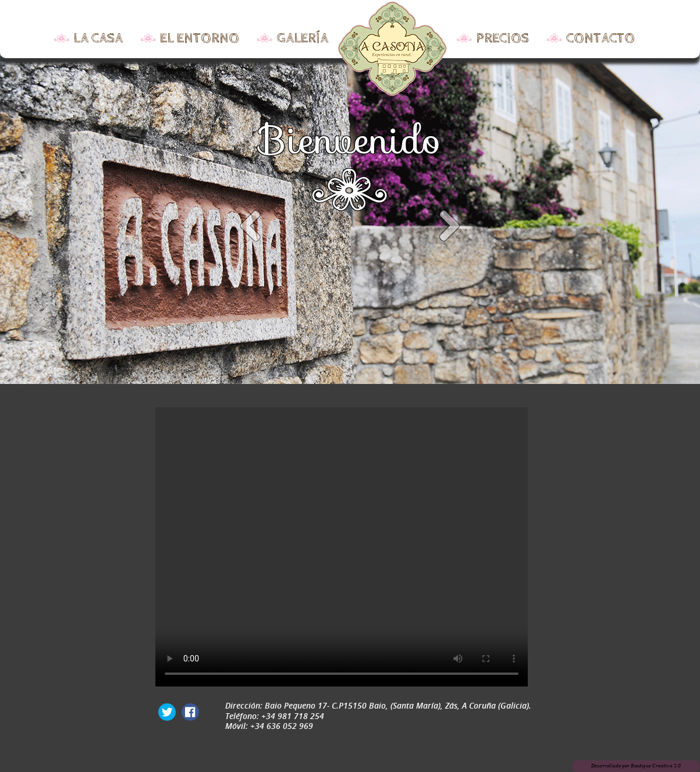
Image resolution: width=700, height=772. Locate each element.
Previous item (251, 227)
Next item (449, 227)
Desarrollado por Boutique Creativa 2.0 (636, 766)
